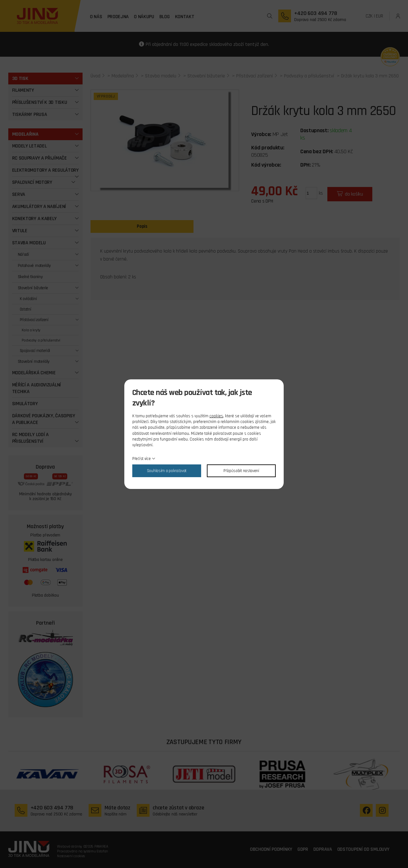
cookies (216, 416)
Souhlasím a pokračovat (167, 471)
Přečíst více (141, 459)
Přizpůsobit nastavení (241, 471)
